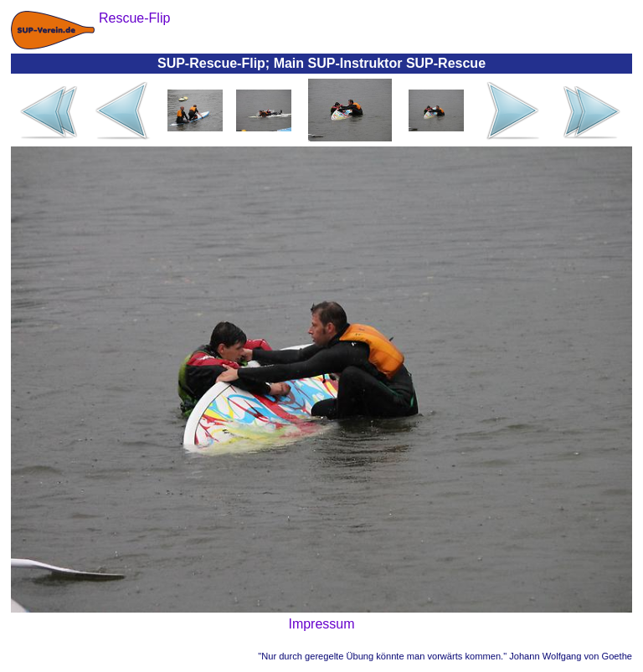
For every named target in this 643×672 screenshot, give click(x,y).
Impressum (321, 624)
